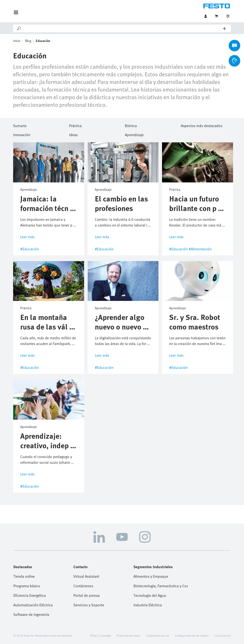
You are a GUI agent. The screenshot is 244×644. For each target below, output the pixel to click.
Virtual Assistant (86, 576)
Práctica (75, 125)
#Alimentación (200, 249)
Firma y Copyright (101, 635)
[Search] (122, 28)
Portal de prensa (86, 595)
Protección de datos (129, 635)
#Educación (30, 249)
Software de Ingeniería (31, 614)
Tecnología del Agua (150, 595)
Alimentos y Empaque (151, 576)
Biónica (131, 125)
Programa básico (27, 586)
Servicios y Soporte (89, 605)
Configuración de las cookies (192, 635)
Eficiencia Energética (30, 595)
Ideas (73, 134)
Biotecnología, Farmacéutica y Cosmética (161, 586)
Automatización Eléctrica (33, 605)
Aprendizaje (134, 134)
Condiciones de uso (158, 635)
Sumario (20, 125)
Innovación (22, 134)
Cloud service (223, 635)
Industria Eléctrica (148, 605)
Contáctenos (83, 586)
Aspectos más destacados (202, 125)
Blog (28, 41)
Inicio (17, 41)
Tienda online (24, 576)
